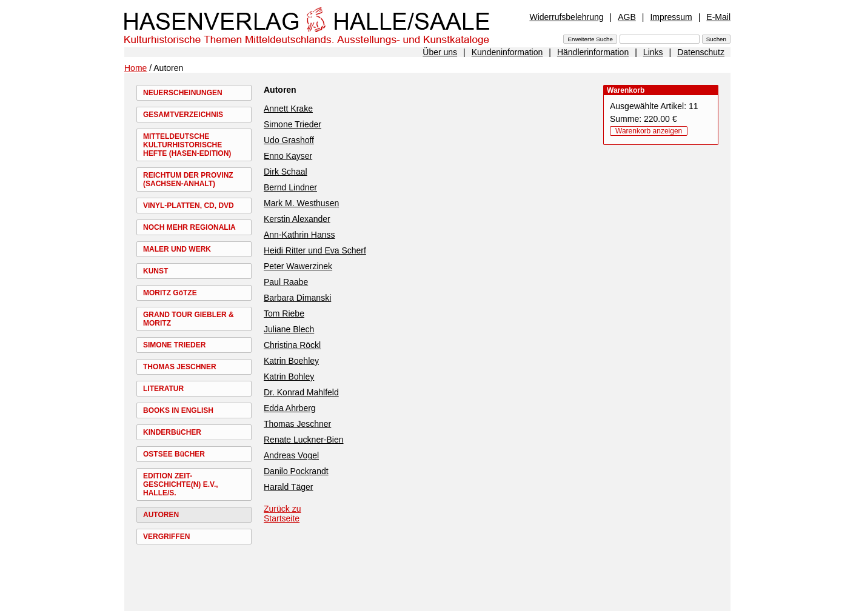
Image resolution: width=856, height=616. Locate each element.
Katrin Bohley (289, 377)
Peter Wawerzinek (298, 266)
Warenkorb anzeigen (649, 131)
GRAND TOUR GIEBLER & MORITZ (189, 319)
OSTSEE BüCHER (174, 454)
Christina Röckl (292, 345)
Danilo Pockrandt (296, 471)
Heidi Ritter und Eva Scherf (315, 250)
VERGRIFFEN (166, 537)
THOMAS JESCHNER (180, 367)
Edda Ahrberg (290, 408)
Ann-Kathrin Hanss (299, 235)
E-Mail (718, 17)
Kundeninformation (507, 52)
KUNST (155, 271)
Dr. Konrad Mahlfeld (301, 392)
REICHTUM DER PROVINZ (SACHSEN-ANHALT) (188, 179)
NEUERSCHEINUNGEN (183, 93)
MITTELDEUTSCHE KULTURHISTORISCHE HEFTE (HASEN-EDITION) (187, 145)
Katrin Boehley (291, 361)
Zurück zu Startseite (282, 514)
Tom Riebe (284, 313)
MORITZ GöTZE (170, 293)
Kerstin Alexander (297, 219)
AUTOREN (161, 515)
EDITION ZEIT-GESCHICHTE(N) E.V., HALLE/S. (181, 484)
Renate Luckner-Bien (304, 440)
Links (653, 52)
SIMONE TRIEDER (174, 345)
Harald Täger (288, 487)
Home (135, 68)
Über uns (440, 52)
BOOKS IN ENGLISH (178, 410)
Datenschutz (701, 52)
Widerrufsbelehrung (566, 17)
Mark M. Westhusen (301, 203)
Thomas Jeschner (297, 424)
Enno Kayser (288, 156)
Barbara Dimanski (297, 298)
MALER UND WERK (177, 249)
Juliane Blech (289, 329)
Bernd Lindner (290, 187)
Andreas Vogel (291, 455)
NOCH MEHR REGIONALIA (189, 227)
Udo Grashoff (289, 140)
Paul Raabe (286, 282)
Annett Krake (288, 109)
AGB (627, 17)
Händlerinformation (593, 52)
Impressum (671, 17)
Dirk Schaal (286, 172)
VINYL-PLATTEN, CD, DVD (189, 206)
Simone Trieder (293, 124)
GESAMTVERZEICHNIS (183, 115)
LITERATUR (163, 389)
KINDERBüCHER (172, 432)
